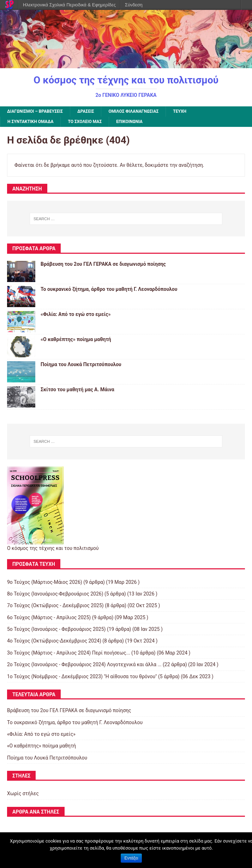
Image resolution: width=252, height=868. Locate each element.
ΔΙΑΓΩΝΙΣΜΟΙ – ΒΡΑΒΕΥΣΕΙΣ (35, 111)
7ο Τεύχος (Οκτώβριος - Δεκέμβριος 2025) (55, 605)
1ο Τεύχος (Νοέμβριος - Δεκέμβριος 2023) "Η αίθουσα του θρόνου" (82, 676)
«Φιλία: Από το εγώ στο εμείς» (76, 314)
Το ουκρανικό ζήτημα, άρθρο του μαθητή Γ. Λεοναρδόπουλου (109, 289)
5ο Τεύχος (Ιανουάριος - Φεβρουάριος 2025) (56, 629)
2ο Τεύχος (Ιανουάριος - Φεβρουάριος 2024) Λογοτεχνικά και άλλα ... (84, 664)
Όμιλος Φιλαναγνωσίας (133, 111)
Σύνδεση (134, 5)
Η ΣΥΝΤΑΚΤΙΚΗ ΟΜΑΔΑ (30, 122)
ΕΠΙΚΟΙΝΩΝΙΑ (129, 122)
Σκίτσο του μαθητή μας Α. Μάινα (77, 389)
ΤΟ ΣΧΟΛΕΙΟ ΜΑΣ (85, 122)
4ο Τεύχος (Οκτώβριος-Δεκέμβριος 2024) (54, 641)
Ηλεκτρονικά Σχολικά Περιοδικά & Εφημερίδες (69, 5)
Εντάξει (131, 858)
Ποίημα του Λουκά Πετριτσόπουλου (81, 364)
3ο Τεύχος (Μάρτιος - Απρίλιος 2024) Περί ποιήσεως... (69, 653)
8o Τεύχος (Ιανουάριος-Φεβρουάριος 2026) (55, 594)
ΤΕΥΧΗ (180, 111)
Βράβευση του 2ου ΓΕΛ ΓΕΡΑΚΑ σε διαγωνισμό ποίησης (103, 264)
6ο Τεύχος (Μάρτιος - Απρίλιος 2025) (49, 617)
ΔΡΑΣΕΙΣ (86, 111)
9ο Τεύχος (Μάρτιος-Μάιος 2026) (45, 582)
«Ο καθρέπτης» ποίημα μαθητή (76, 339)
